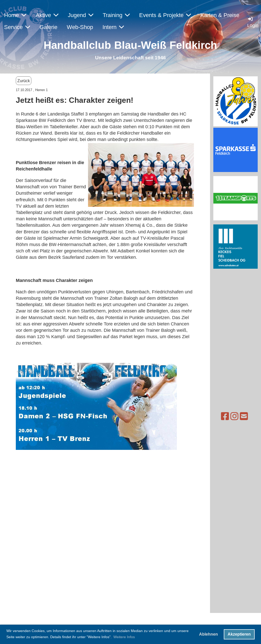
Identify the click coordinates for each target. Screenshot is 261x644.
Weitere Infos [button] (124, 637)
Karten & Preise (220, 15)
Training (116, 15)
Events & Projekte (165, 15)
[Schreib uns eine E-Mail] (228, 416)
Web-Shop (80, 27)
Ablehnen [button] (208, 634)
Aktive (47, 15)
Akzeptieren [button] (239, 634)
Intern (113, 27)
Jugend (81, 15)
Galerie (48, 27)
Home (15, 15)
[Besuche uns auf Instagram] (219, 416)
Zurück (24, 81)
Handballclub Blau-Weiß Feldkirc (127, 45)
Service (17, 27)
